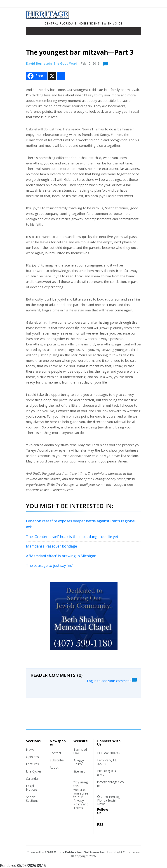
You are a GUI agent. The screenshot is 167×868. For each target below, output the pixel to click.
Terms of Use (80, 751)
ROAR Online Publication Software (72, 852)
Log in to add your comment (112, 680)
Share (36, 76)
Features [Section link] (32, 764)
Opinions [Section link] (32, 757)
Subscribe (57, 760)
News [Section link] (30, 749)
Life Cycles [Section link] (34, 771)
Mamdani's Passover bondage (52, 546)
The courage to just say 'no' (50, 565)
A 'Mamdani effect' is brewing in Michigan (61, 556)
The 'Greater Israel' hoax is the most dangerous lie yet (72, 537)
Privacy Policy (79, 762)
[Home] (48, 17)
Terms (78, 808)
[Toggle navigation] (33, 32)
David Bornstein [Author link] (39, 63)
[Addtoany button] (61, 76)
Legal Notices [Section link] (32, 788)
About (54, 767)
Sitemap (79, 771)
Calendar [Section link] (32, 779)
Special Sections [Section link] (32, 799)
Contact (55, 753)
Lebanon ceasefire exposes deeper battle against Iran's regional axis (81, 524)
